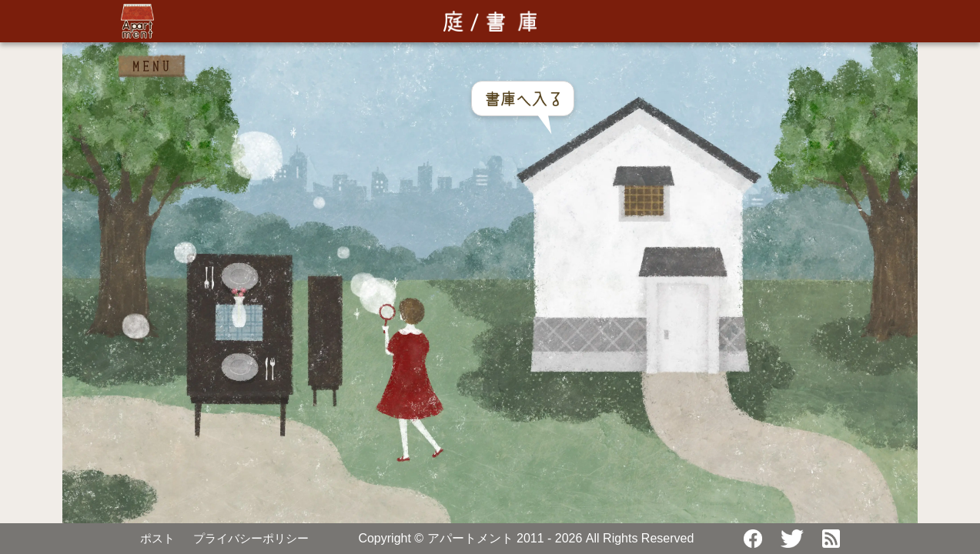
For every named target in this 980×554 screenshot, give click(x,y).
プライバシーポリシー (251, 538)
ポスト (157, 538)
